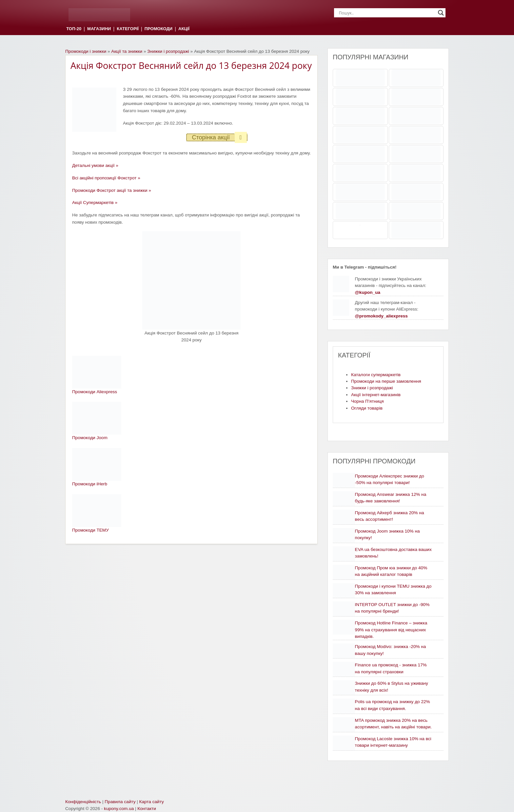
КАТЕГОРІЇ (128, 29)
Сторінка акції (219, 137)
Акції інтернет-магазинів (376, 395)
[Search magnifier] (441, 13)
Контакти (147, 809)
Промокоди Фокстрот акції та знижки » (112, 190)
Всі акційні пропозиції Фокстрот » (106, 178)
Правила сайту (120, 802)
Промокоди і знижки (86, 51)
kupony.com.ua (119, 809)
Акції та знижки (127, 51)
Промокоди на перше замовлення (386, 381)
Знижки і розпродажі (168, 51)
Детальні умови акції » (95, 165)
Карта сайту (152, 802)
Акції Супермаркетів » (95, 203)
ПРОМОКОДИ (158, 29)
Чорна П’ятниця (367, 401)
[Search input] (387, 13)
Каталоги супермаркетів (376, 375)
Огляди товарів (367, 408)
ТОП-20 (74, 29)
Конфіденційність (83, 802)
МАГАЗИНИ (99, 29)
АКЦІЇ (184, 29)
